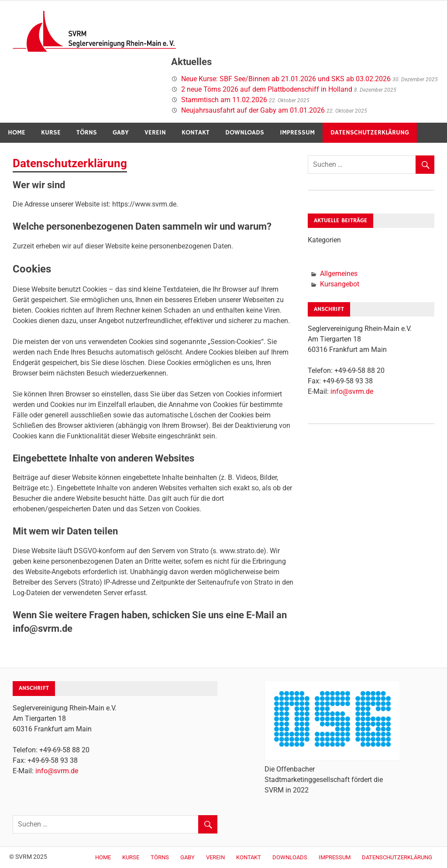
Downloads (245, 133)
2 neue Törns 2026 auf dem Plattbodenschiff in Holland (267, 89)
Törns (87, 133)
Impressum (297, 133)
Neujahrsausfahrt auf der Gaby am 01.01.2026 (253, 110)
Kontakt (196, 133)
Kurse (51, 133)
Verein (155, 133)
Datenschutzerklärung (370, 133)
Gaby (121, 133)
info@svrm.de (352, 391)
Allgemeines (339, 274)
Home (17, 133)
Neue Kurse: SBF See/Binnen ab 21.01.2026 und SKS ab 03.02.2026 (286, 79)
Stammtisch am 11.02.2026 (224, 100)
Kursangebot (340, 284)
